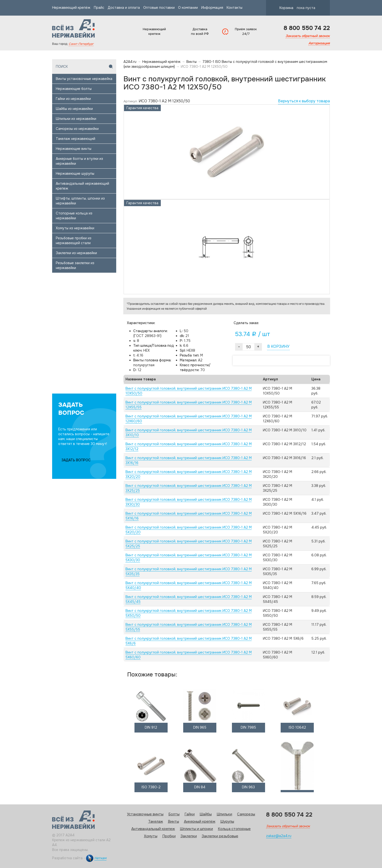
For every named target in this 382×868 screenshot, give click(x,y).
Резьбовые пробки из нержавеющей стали (74, 241)
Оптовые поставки (159, 8)
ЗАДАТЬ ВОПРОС (76, 460)
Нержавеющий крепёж (71, 8)
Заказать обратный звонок (308, 36)
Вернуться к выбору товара (304, 101)
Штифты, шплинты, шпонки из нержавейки (80, 201)
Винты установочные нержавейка (84, 79)
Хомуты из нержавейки (75, 228)
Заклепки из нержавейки (76, 253)
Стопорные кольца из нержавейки (74, 216)
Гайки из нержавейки (73, 99)
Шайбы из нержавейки (74, 109)
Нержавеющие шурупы (75, 174)
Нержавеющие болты (74, 89)
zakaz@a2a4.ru (279, 836)
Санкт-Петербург (81, 44)
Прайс (99, 8)
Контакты (234, 8)
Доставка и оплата (124, 8)
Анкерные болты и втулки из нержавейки (79, 161)
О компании (188, 8)
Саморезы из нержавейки (77, 129)
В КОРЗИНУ (278, 346)
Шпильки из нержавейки (76, 119)
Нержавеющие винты (74, 149)
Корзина (293, 8)
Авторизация (319, 43)
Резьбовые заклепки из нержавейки (75, 265)
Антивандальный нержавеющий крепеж (82, 186)
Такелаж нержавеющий (76, 139)
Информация (212, 8)
